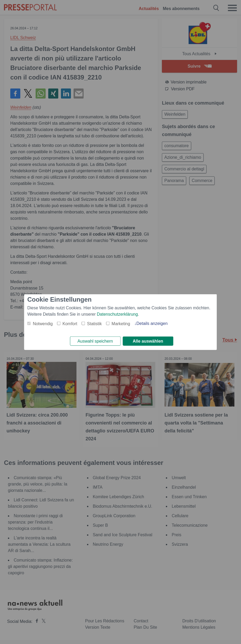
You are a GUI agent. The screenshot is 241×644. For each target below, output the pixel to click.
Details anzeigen (152, 323)
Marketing (121, 323)
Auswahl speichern (95, 341)
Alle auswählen (148, 341)
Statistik (94, 323)
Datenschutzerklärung (117, 313)
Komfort (70, 323)
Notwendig (43, 323)
